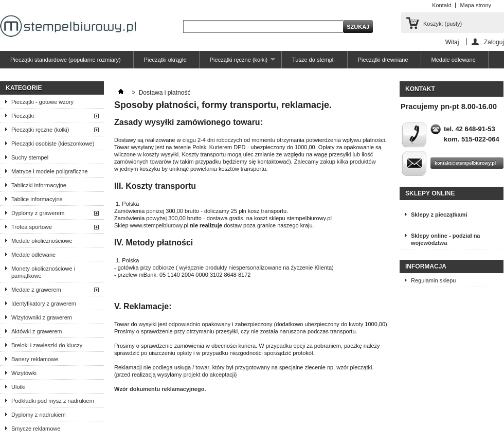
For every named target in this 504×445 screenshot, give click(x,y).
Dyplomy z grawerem (38, 213)
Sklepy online (430, 193)
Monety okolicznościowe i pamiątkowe (43, 272)
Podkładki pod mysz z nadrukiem (53, 401)
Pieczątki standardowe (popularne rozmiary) (66, 60)
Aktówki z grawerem (37, 331)
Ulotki (19, 387)
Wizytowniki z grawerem (42, 317)
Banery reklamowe (35, 359)
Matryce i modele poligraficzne (50, 171)
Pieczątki (23, 116)
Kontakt (442, 5)
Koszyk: (443, 24)
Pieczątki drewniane (383, 60)
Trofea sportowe (32, 227)
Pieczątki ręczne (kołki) (237, 63)
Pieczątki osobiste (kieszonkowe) (53, 144)
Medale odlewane (454, 60)
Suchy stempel (30, 157)
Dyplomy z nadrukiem (39, 415)
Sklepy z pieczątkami (439, 215)
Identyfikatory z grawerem (44, 304)
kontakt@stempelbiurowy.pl (465, 163)
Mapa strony (475, 5)
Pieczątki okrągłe (165, 60)
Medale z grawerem (36, 290)
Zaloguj (494, 42)
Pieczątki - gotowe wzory (42, 102)
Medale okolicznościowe (42, 241)
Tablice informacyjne (37, 199)
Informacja (426, 266)
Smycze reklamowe (36, 429)
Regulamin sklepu (433, 280)
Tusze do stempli (313, 60)
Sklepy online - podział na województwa (445, 239)
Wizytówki (24, 373)
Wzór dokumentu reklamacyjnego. (160, 389)
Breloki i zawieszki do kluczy (47, 345)
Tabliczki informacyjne (39, 185)
